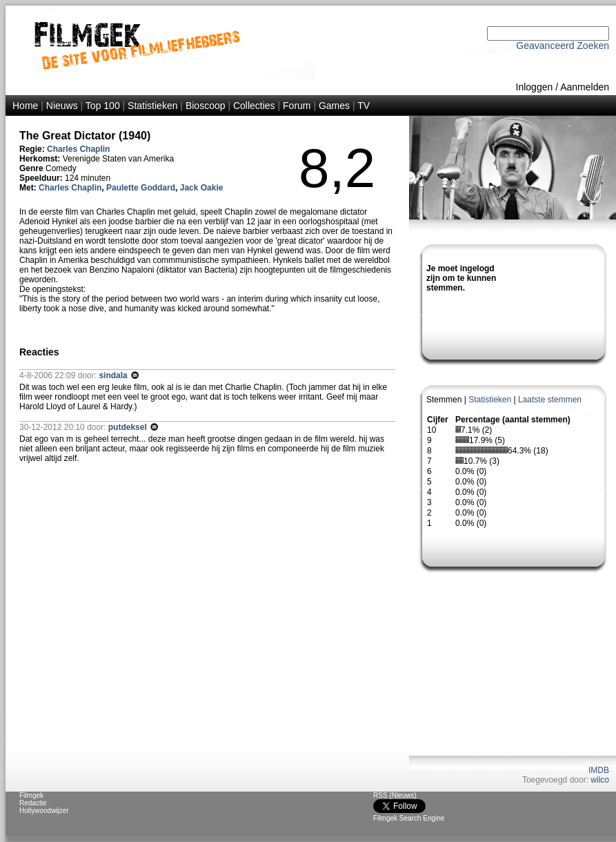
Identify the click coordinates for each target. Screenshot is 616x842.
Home (25, 106)
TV (364, 106)
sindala (114, 375)
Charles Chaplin (78, 149)
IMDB (599, 770)
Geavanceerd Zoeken (563, 46)
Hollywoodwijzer (44, 811)
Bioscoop (206, 106)
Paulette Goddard (141, 188)
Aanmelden (585, 87)
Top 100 (103, 106)
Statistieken (152, 106)
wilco (600, 780)
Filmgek (31, 795)
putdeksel (129, 427)
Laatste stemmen (550, 400)
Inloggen (535, 87)
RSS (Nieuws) (395, 795)
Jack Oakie (202, 188)
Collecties (254, 106)
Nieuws (62, 106)
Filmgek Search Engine (409, 818)
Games (334, 106)
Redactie (33, 803)
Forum (297, 106)
